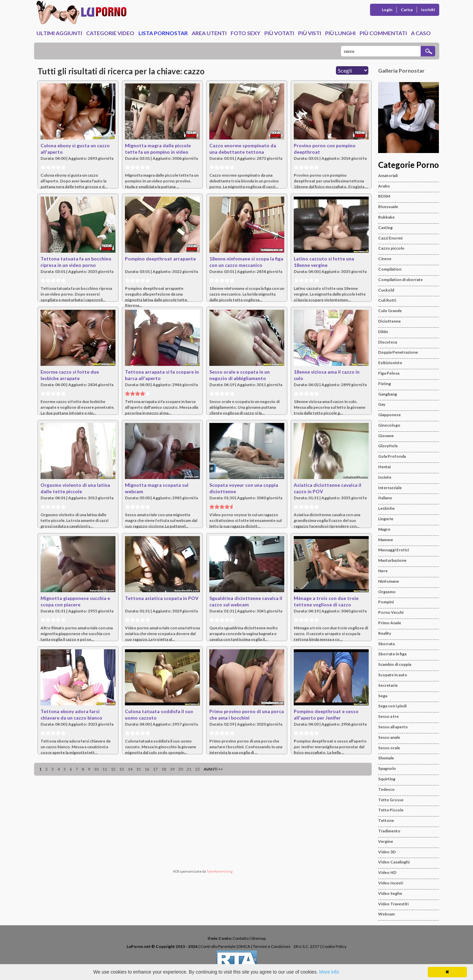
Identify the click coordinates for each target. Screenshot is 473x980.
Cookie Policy (334, 946)
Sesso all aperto (393, 727)
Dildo (383, 332)
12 (113, 769)
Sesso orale (389, 748)
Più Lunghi (340, 33)
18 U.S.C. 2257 (306, 946)
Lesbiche (386, 508)
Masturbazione (392, 560)
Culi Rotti (387, 300)
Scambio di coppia (395, 664)
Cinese (385, 259)
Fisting (385, 384)
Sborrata (386, 644)
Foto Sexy (245, 33)
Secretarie (388, 685)
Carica (407, 10)
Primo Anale (390, 623)
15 (138, 769)
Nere (383, 571)
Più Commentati (383, 33)
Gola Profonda (392, 456)
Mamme (386, 540)
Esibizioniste (390, 363)
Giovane (386, 436)
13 (122, 769)
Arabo (384, 186)
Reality (385, 633)
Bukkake (386, 217)
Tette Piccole (391, 810)
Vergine (386, 841)
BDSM (384, 196)
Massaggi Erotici (393, 550)
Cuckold (386, 290)
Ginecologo (389, 425)
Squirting (387, 779)
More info (329, 972)
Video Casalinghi (394, 862)
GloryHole (388, 446)
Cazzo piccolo (391, 248)
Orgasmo (387, 592)
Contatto (241, 938)
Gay (382, 404)
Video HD (387, 872)
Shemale (386, 758)
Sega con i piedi (392, 706)
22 (198, 769)
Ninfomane (389, 581)
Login (387, 10)
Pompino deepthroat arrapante (160, 259)
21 (189, 769)
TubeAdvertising (220, 871)
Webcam (386, 914)
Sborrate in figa (392, 654)
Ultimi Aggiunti (59, 33)
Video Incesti (391, 883)
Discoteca (388, 342)
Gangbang (388, 394)
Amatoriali (388, 175)
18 (164, 769)
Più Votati (279, 33)
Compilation (390, 269)
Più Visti (310, 33)
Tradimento (389, 831)
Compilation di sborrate (400, 280)
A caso (421, 33)
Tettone (386, 820)
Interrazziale (390, 488)
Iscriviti (428, 10)
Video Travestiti (393, 904)
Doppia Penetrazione (398, 352)
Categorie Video (110, 33)
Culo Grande (390, 311)
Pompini (386, 602)
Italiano (385, 498)
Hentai (384, 467)
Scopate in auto (393, 675)
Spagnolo (387, 768)
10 (96, 769)
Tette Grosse (391, 800)
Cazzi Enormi (390, 238)
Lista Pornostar (163, 33)
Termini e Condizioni (272, 946)
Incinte (385, 477)
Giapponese (389, 415)
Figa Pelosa (389, 373)
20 (181, 769)
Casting (385, 228)
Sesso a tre (388, 716)
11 (105, 769)
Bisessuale (388, 207)
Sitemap (258, 938)
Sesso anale (389, 737)
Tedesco (386, 789)
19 (172, 769)
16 (147, 769)
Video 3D (387, 852)
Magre (384, 529)
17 (155, 769)
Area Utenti (209, 33)
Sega (383, 696)
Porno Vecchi (391, 612)
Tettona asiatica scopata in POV (162, 598)
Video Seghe (390, 893)
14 (130, 769)
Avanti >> (213, 769)
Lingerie (386, 519)
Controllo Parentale (218, 946)
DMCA (244, 946)
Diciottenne (389, 321)
